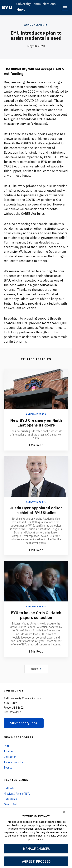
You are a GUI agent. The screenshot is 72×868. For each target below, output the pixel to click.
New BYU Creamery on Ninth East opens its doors (36, 423)
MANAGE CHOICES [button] (36, 849)
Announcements (36, 25)
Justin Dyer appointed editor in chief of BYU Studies (36, 510)
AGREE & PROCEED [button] (36, 861)
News (21, 10)
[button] (64, 812)
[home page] (7, 7)
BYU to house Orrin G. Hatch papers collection (36, 615)
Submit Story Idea (24, 723)
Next (36, 669)
